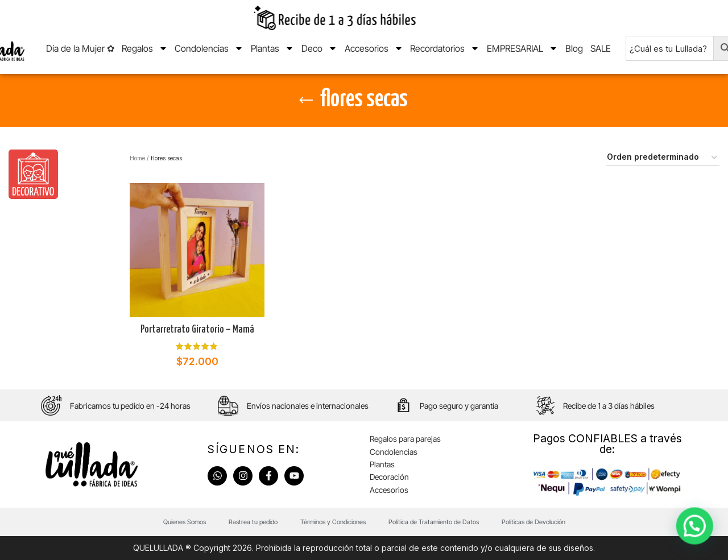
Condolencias (209, 48)
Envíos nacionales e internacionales (308, 406)
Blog (574, 48)
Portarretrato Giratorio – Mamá (197, 330)
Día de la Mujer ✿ (80, 48)
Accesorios (374, 48)
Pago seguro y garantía (459, 406)
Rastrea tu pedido (253, 522)
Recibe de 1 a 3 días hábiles (609, 406)
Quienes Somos (185, 522)
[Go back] (306, 101)
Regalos (145, 48)
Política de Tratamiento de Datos (434, 522)
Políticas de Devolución (533, 522)
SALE (601, 48)
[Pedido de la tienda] (663, 158)
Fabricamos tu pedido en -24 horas (130, 406)
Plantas (272, 48)
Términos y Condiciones (333, 522)
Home (137, 158)
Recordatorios (445, 48)
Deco (319, 48)
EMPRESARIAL (522, 48)
